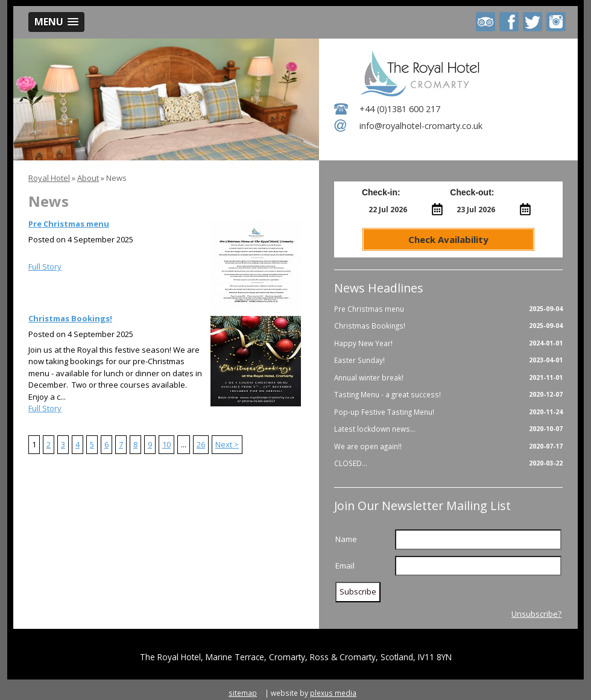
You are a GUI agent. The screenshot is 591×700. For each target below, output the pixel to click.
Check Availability (448, 239)
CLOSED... (448, 464)
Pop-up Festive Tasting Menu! (448, 412)
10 (166, 444)
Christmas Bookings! (70, 318)
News (116, 178)
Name (346, 539)
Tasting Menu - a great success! (448, 395)
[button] (56, 22)
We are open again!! (448, 447)
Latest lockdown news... (448, 429)
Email (345, 566)
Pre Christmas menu (69, 224)
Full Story (45, 266)
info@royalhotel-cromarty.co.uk (421, 126)
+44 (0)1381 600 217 (400, 109)
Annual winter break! (448, 378)
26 (201, 444)
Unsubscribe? (536, 614)
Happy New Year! (448, 344)
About (88, 178)
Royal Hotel (49, 178)
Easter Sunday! (448, 361)
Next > (227, 444)
